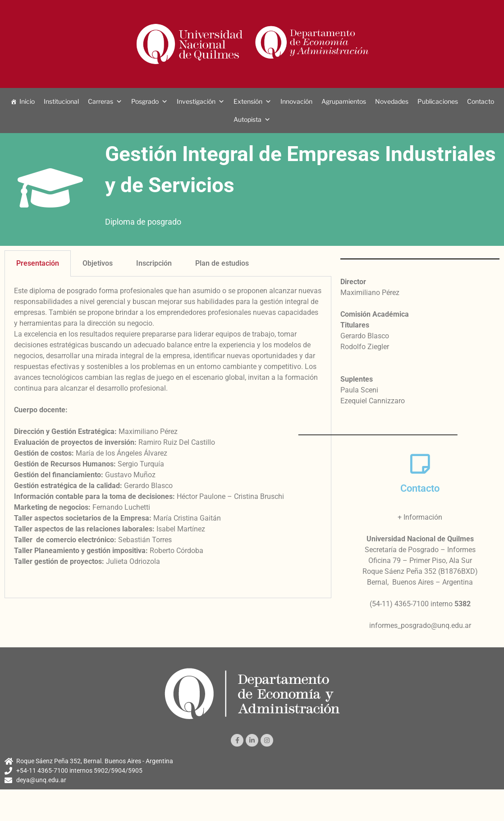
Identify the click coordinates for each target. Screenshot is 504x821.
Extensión (248, 101)
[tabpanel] (168, 437)
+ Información (420, 517)
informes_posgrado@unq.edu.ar (420, 625)
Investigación (196, 101)
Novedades (392, 101)
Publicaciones (438, 101)
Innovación (296, 101)
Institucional (61, 101)
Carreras (101, 101)
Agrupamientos (344, 101)
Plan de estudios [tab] (222, 263)
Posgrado (145, 101)
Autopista (247, 119)
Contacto (481, 101)
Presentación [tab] (38, 263)
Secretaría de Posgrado (402, 550)
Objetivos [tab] (98, 263)
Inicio (27, 101)
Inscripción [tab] (154, 263)
